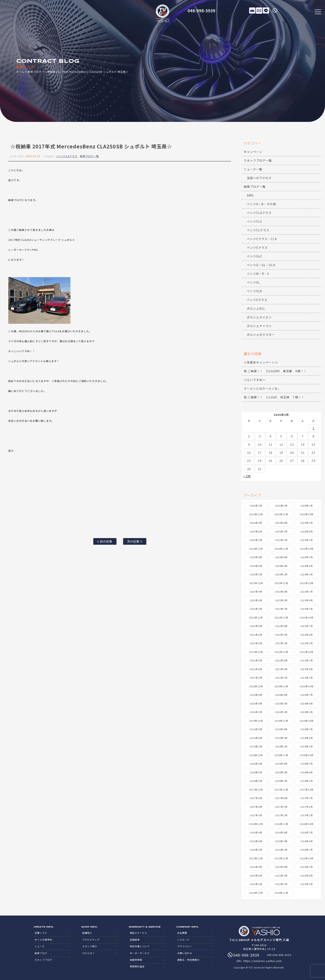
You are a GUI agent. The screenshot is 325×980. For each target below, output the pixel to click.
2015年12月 (256, 858)
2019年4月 (306, 738)
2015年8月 (281, 867)
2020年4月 (306, 703)
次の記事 (135, 541)
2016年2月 (281, 850)
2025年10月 (307, 514)
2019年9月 (256, 729)
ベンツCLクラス (258, 230)
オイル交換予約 (43, 939)
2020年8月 (281, 695)
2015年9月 (256, 867)
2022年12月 (256, 617)
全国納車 (135, 939)
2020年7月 (306, 695)
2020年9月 (256, 695)
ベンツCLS (254, 221)
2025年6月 (256, 531)
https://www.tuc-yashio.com (263, 961)
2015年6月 (256, 876)
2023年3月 (256, 609)
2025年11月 (281, 514)
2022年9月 (256, 626)
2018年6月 (256, 772)
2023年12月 (256, 583)
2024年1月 (306, 574)
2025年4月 (306, 531)
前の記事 (105, 541)
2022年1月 (306, 643)
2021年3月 (256, 678)
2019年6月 (256, 738)
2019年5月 (281, 738)
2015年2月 (281, 884)
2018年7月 (306, 764)
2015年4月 (306, 876)
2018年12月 (256, 755)
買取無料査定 (137, 966)
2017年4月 (306, 807)
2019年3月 (256, 746)
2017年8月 (281, 798)
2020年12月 (256, 686)
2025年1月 (306, 540)
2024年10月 (307, 549)
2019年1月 (306, 746)
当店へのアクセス (259, 178)
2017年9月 (256, 798)
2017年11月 (281, 790)
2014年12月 (256, 893)
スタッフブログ (43, 959)
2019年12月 (256, 721)
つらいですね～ (255, 380)
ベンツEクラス (257, 247)
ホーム (20, 72)
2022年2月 (281, 643)
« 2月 (247, 476)
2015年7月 (306, 867)
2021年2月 (281, 678)
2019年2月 (281, 746)
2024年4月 (306, 566)
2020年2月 (281, 712)
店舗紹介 (87, 933)
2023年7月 (306, 592)
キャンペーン (253, 152)
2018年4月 (306, 772)
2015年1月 (306, 884)
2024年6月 (256, 566)
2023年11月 (281, 583)
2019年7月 (306, 729)
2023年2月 (281, 609)
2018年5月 (281, 772)
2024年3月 (256, 574)
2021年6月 (256, 669)
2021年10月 (307, 652)
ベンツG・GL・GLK (261, 265)
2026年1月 (306, 506)
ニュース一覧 (253, 169)
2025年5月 (281, 531)
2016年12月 (256, 824)
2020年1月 (306, 712)
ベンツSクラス (257, 300)
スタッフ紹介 (90, 946)
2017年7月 (306, 798)
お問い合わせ (185, 953)
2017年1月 (306, 815)
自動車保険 (136, 959)
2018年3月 (256, 781)
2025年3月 (256, 540)
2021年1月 (306, 678)
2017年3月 (256, 815)
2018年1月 (306, 781)
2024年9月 (256, 557)
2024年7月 (306, 557)
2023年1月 (306, 609)
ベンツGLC (255, 256)
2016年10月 (307, 824)
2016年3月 (256, 850)
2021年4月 (306, 669)
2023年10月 (307, 583)
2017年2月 (281, 815)
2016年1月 (306, 850)
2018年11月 (281, 755)
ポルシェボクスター (261, 335)
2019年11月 (281, 721)
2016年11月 (281, 824)
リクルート (183, 939)
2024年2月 (281, 574)
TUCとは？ (89, 953)
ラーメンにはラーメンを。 (262, 388)
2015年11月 (281, 858)
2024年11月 (281, 549)
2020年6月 (256, 703)
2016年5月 (281, 841)
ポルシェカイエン (259, 317)
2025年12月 (256, 514)
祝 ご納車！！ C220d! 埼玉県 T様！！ (274, 397)
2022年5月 (281, 635)
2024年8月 (281, 557)
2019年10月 (307, 721)
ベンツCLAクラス (67, 156)
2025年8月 (281, 523)
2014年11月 (281, 893)
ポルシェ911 (256, 308)
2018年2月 (281, 781)
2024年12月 (256, 549)
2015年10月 (307, 858)
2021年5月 (281, 669)
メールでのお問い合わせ (259, 10)
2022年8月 (281, 626)
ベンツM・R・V (258, 274)
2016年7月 (306, 832)
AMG (250, 195)
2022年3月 (256, 643)
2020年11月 (281, 686)
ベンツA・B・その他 (262, 204)
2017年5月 (281, 807)
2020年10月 (307, 686)
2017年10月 (307, 790)
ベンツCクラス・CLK (262, 239)
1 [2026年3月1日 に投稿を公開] (313, 428)
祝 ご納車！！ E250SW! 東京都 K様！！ (275, 371)
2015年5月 (281, 876)
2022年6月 (256, 635)
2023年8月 (281, 592)
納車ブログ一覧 (89, 156)
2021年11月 (281, 652)
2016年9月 (256, 832)
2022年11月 (281, 617)
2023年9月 (256, 592)
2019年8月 (281, 729)
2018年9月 (256, 764)
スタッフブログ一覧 (258, 160)
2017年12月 (256, 790)
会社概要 (182, 933)
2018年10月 (307, 755)
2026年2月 (281, 506)
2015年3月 (256, 884)
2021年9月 (256, 660)
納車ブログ (35, 72)
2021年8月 (281, 660)
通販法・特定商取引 (188, 959)
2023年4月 (306, 600)
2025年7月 (306, 523)
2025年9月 (256, 523)
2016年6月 (256, 841)
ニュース (39, 946)
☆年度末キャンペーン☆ (261, 362)
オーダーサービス (140, 953)
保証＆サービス (138, 933)
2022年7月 (306, 626)
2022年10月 (307, 617)
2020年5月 (281, 703)
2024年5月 (281, 566)
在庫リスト (252, 10)
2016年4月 (306, 841)
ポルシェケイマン (259, 326)
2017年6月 (256, 807)
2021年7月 (306, 660)
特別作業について (140, 946)
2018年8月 (281, 764)
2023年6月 (256, 600)
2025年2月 (281, 540)
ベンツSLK (254, 291)
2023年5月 (281, 600)
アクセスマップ (91, 939)
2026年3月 (256, 506)
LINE (266, 10)
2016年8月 (281, 832)
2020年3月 (256, 712)
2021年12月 (256, 652)
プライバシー (185, 946)
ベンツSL (253, 282)
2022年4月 (306, 635)
